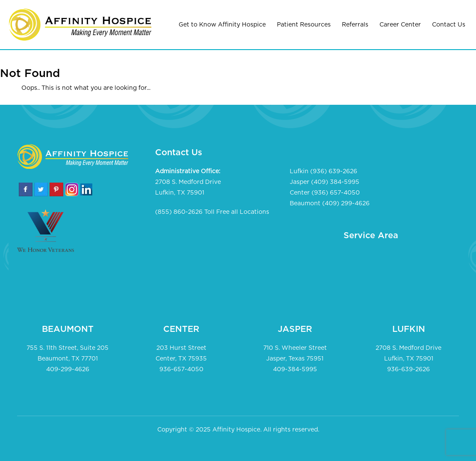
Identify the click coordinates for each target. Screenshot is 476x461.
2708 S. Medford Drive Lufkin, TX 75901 (188, 188)
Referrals (355, 25)
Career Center (400, 25)
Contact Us (449, 25)
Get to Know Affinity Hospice (222, 25)
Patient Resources (304, 25)
